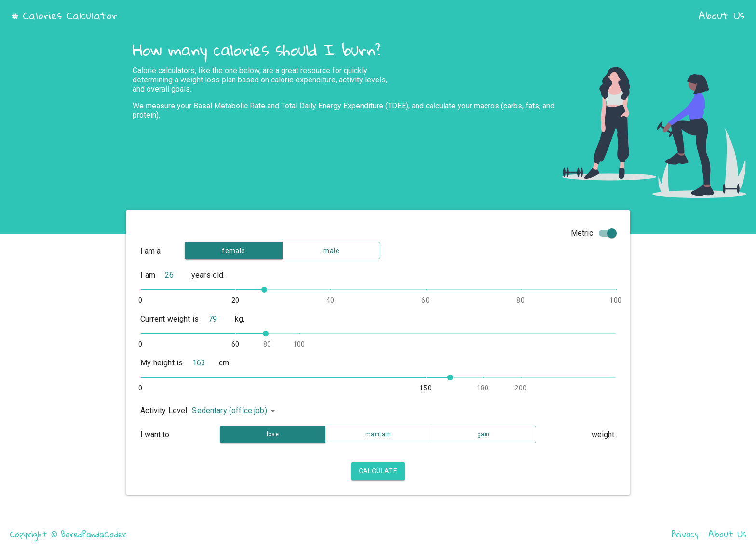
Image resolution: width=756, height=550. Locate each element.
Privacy (685, 534)
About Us (722, 15)
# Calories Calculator (64, 15)
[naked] (178, 276)
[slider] (264, 290)
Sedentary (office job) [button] (229, 410)
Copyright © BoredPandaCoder (68, 534)
